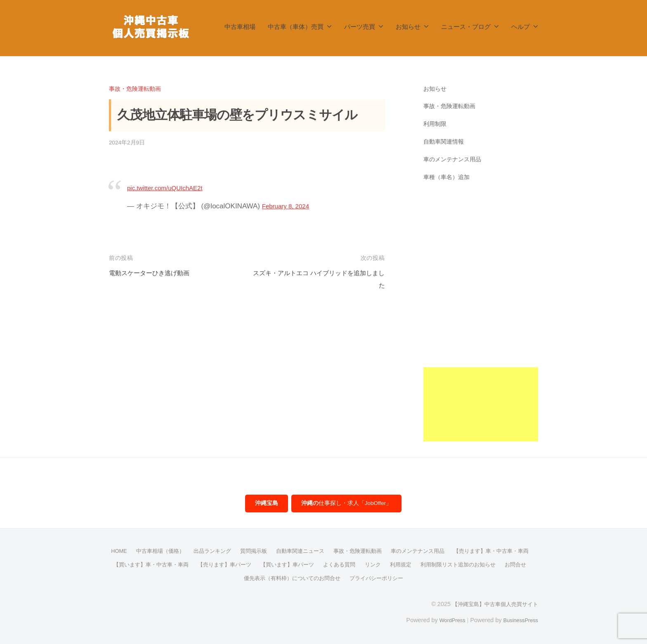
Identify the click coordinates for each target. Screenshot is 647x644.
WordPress (446, 620)
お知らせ (408, 27)
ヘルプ (521, 27)
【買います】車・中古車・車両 (247, 566)
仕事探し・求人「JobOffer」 (347, 504)
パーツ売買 (360, 27)
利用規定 (512, 566)
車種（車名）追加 (448, 177)
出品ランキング (250, 552)
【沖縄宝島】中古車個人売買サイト (492, 604)
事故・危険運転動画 (137, 88)
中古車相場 (240, 27)
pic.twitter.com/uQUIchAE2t (170, 188)
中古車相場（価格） (195, 552)
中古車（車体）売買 (296, 27)
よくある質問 (447, 566)
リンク (482, 566)
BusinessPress (519, 620)
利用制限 (436, 124)
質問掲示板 (294, 552)
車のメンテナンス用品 (454, 159)
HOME (151, 552)
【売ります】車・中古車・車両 (157, 566)
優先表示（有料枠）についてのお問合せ (351, 579)
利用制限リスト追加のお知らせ (217, 579)
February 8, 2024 (289, 206)
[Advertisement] (481, 318)
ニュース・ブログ (466, 27)
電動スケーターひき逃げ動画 (155, 273)
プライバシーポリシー (441, 579)
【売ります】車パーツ (325, 566)
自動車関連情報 (445, 141)
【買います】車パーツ (392, 566)
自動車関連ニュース (344, 552)
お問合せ (279, 579)
